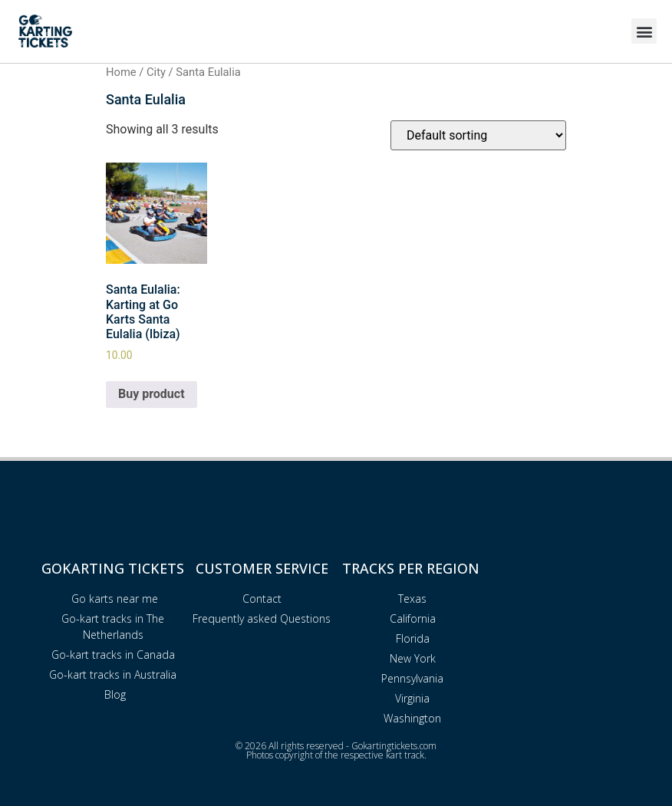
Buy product (152, 394)
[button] (644, 31)
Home (121, 72)
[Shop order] (478, 135)
